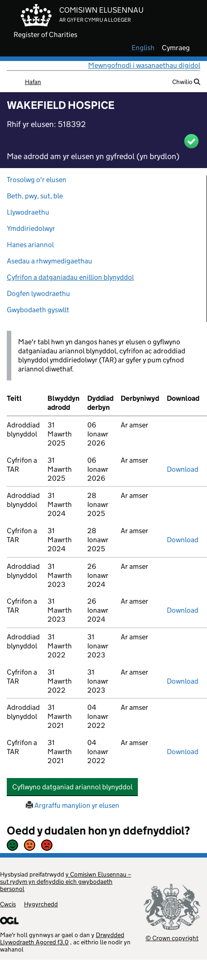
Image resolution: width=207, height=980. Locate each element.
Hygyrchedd (41, 904)
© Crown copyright (172, 938)
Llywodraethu (28, 212)
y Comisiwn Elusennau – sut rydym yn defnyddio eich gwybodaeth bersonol (66, 882)
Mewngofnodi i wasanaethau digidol (144, 65)
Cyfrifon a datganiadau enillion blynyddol (70, 277)
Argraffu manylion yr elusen (73, 805)
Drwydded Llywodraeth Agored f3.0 (62, 938)
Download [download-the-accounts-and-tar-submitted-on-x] (183, 469)
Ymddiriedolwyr (31, 228)
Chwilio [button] (186, 82)
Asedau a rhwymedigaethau (49, 261)
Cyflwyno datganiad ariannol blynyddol (75, 787)
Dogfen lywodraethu (38, 293)
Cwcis (8, 904)
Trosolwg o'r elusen (37, 180)
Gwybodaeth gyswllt (38, 310)
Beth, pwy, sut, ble (35, 196)
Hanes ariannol (30, 245)
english (143, 48)
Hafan (33, 82)
